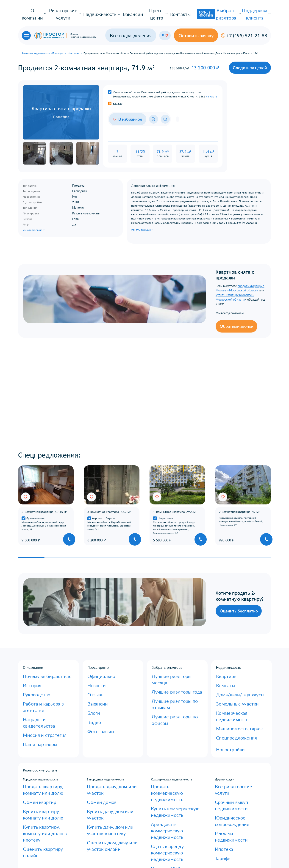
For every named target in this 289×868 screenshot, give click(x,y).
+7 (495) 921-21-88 (170, 824)
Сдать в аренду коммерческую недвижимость (172, 763)
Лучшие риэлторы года (168, 657)
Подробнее (61, 101)
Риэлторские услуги (58, 10)
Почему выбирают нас (38, 651)
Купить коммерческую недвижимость (167, 742)
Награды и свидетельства (41, 675)
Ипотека (221, 754)
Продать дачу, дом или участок (109, 730)
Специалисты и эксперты (105, 827)
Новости (93, 657)
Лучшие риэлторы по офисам (172, 669)
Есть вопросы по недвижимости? (46, 839)
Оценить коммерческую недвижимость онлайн (168, 785)
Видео (92, 681)
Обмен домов (96, 736)
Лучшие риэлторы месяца (170, 651)
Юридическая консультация (42, 833)
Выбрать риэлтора (220, 10)
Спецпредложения (229, 687)
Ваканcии (94, 669)
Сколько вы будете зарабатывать (111, 849)
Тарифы (220, 760)
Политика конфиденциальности (45, 845)
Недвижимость (89, 10)
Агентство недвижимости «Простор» (42, 40)
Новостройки (225, 695)
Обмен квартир (34, 740)
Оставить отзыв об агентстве (43, 827)
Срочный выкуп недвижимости (236, 736)
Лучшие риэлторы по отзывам (172, 663)
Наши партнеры (34, 687)
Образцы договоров (37, 815)
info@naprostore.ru (172, 830)
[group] (46, 482)
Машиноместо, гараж (231, 681)
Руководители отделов (104, 833)
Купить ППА (160, 777)
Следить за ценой (255, 53)
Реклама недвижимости (232, 748)
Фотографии (96, 687)
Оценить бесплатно (169, 584)
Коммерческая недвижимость (237, 675)
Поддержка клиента (253, 10)
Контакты (155, 10)
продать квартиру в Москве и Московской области (209, 267)
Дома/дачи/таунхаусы (232, 663)
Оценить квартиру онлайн (41, 763)
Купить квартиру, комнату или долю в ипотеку (48, 754)
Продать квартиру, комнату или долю (45, 732)
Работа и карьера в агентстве (43, 669)
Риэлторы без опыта (102, 821)
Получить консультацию (236, 845)
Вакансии (112, 10)
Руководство (32, 663)
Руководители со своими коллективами (105, 841)
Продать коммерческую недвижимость (168, 732)
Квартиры (73, 40)
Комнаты (222, 657)
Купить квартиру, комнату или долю (48, 746)
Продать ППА (161, 771)
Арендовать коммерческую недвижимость (170, 753)
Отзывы (93, 663)
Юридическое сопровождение (236, 742)
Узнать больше (34, 218)
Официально (96, 651)
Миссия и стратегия (36, 681)
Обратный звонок (168, 292)
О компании (30, 10)
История (29, 657)
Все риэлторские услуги (232, 730)
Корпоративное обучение (105, 815)
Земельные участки (230, 669)
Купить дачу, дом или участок (108, 742)
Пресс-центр (133, 10)
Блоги (92, 675)
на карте (211, 81)
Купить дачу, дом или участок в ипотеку (109, 750)
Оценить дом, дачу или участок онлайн (109, 760)
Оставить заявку (217, 25)
